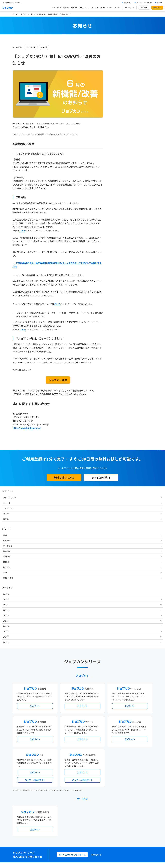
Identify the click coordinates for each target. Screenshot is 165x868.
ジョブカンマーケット (92, 818)
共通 (114, 95)
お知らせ (24, 14)
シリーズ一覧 (68, 754)
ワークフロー (118, 105)
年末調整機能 (136, 735)
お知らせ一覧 (100, 8)
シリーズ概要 (56, 8)
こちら (22, 230)
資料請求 (144, 8)
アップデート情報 (91, 725)
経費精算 (116, 111)
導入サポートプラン (88, 744)
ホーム (15, 14)
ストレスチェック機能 (71, 744)
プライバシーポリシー (90, 829)
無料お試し (157, 8)
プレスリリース (119, 57)
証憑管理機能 (142, 739)
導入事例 (74, 8)
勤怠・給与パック (105, 735)
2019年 (116, 191)
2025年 (116, 159)
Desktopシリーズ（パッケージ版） (88, 754)
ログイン (160, 3)
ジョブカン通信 (58, 380)
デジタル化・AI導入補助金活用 (75, 739)
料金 (92, 8)
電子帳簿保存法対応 (112, 739)
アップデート (31, 47)
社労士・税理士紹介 (85, 765)
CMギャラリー (107, 818)
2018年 (116, 196)
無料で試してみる (64, 478)
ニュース (116, 62)
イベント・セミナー (114, 8)
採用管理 (116, 116)
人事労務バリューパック (72, 735)
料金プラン (67, 807)
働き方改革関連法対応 (96, 739)
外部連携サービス (70, 765)
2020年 (116, 186)
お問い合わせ (128, 3)
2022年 (116, 175)
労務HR (116, 121)
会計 (114, 132)
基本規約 (76, 829)
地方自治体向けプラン (121, 735)
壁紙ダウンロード (121, 818)
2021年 (116, 180)
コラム (115, 79)
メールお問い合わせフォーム (72, 693)
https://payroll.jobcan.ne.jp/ (27, 428)
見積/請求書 (118, 137)
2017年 (116, 202)
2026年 (116, 154)
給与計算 (44, 47)
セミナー (116, 73)
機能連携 (66, 8)
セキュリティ (84, 8)
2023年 (116, 170)
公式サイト (35, 544)
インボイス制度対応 (129, 739)
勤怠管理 (116, 100)
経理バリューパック (90, 735)
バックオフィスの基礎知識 (73, 818)
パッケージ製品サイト (35, 618)
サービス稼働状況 (105, 725)
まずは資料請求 (101, 478)
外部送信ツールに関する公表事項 (136, 829)
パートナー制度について (144, 3)
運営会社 (66, 829)
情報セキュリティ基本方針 (111, 829)
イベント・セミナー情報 (72, 786)
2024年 (116, 164)
